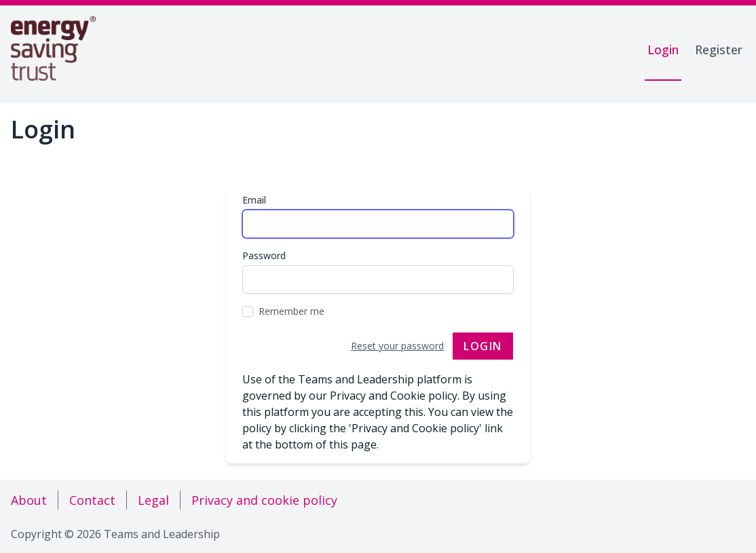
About (29, 500)
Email (254, 200)
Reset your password (397, 346)
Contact (92, 500)
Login (663, 50)
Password (264, 255)
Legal (153, 500)
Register (719, 50)
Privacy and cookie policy (264, 500)
